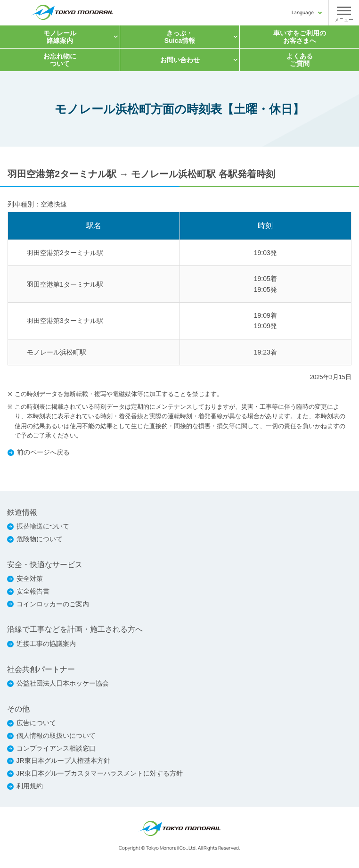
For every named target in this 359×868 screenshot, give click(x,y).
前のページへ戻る (43, 452)
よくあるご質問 (300, 60)
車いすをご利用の (300, 37)
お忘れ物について (60, 60)
